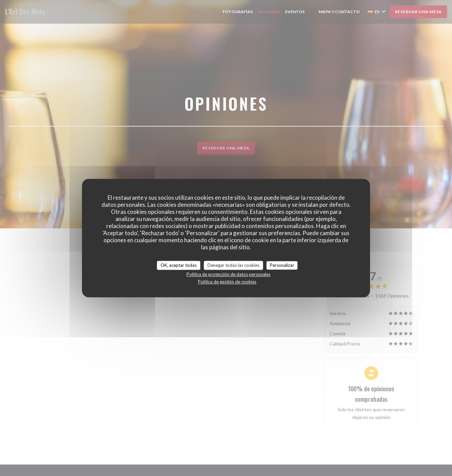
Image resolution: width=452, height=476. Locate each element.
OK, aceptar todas (179, 265)
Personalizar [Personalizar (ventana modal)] (282, 265)
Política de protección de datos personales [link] (229, 274)
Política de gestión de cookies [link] (227, 282)
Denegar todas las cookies (233, 265)
